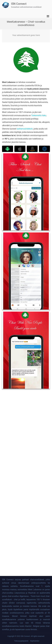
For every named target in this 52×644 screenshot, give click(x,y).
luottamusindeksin (25, 129)
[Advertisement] (26, 36)
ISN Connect (19, 4)
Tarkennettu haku (39, 115)
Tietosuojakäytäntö (21, 641)
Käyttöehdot (35, 641)
